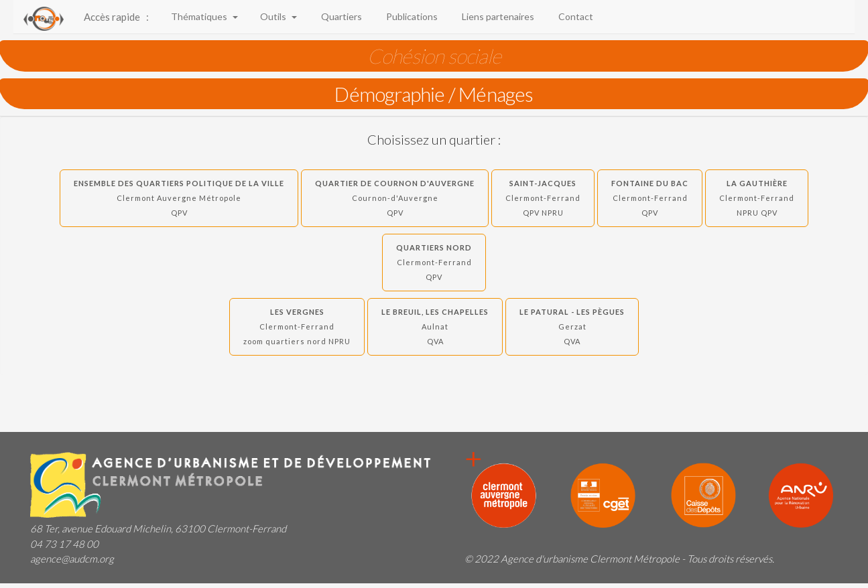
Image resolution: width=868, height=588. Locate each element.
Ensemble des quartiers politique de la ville (179, 198)
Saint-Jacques (543, 198)
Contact (574, 16)
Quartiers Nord (434, 262)
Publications (410, 16)
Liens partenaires (496, 16)
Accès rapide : (116, 17)
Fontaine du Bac (650, 198)
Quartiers (339, 16)
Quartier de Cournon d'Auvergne (395, 198)
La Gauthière (757, 198)
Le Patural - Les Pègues (572, 326)
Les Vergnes (297, 326)
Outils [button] (277, 16)
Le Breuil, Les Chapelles (435, 326)
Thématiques (203, 16)
